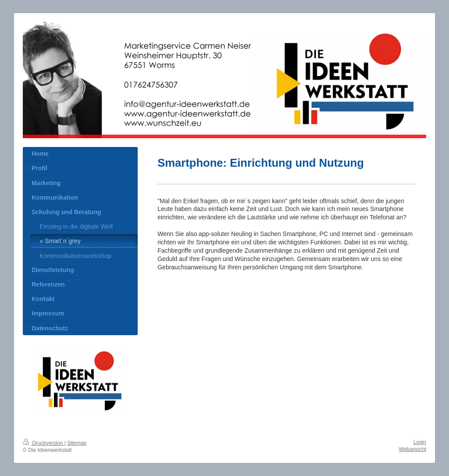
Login (420, 442)
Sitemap (77, 443)
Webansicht (413, 449)
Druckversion (44, 443)
